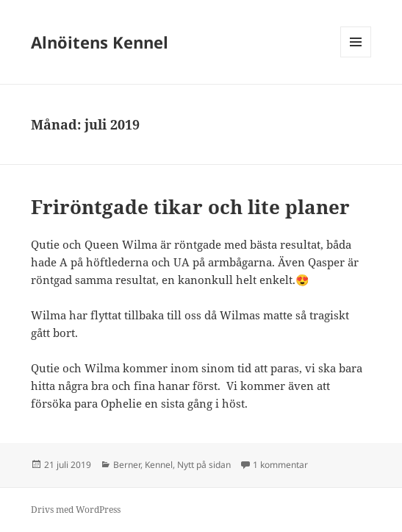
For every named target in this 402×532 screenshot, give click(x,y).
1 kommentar (280, 465)
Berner (127, 465)
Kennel (159, 465)
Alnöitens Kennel (100, 42)
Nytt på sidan (204, 465)
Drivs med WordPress (76, 510)
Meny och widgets (356, 57)
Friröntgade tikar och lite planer (190, 207)
